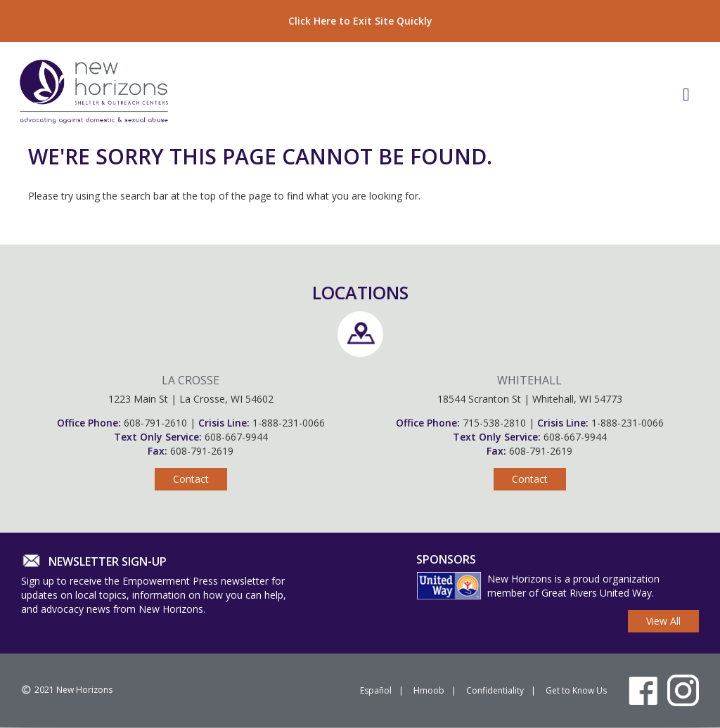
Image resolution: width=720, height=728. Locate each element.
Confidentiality (495, 690)
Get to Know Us (576, 690)
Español (376, 690)
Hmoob (429, 690)
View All (663, 621)
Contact (191, 479)
